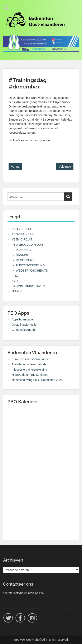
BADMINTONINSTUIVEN (28, 286)
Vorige (15, 167)
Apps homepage (22, 319)
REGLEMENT (25, 260)
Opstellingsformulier (25, 325)
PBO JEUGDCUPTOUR (27, 245)
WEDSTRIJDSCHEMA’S (32, 271)
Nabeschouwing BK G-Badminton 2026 (37, 380)
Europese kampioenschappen (31, 359)
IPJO (15, 276)
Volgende (65, 167)
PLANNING (23, 250)
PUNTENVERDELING (30, 265)
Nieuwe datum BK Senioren (30, 375)
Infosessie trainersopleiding (29, 370)
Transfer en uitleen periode (29, 364)
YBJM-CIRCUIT (22, 239)
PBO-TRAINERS (23, 234)
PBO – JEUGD (21, 229)
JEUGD (17, 291)
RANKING (23, 255)
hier (31, 140)
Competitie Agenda (24, 330)
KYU (15, 281)
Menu (8, 7)
